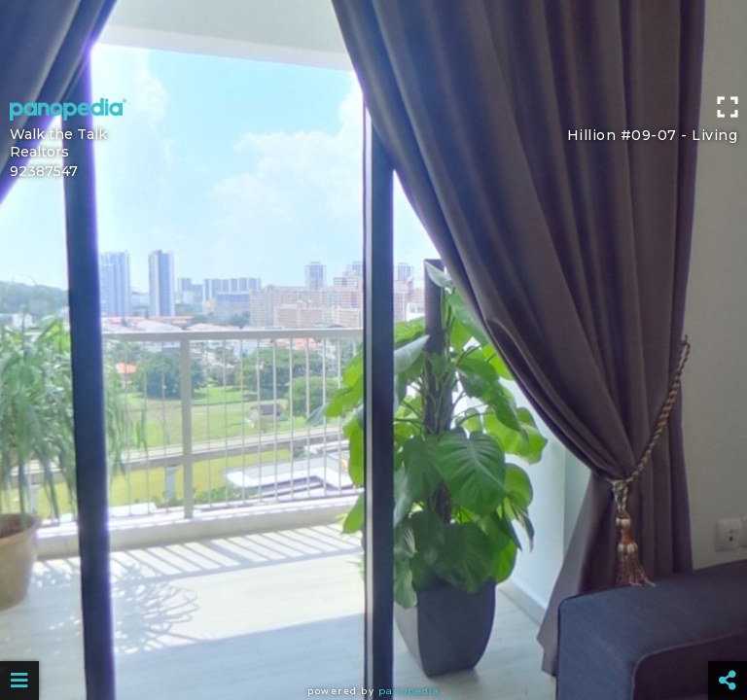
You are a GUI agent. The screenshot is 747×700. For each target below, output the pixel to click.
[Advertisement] (373, 44)
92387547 (44, 171)
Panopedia (409, 691)
